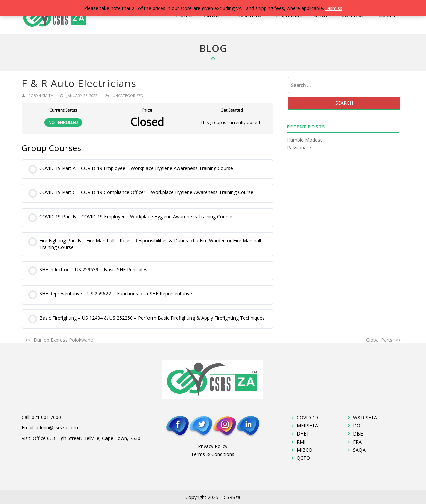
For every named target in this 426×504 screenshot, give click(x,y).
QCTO (303, 458)
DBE (358, 434)
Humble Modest (304, 140)
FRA (357, 442)
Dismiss (334, 8)
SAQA (359, 450)
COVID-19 (307, 418)
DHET (303, 434)
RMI (301, 442)
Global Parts (379, 340)
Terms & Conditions (213, 454)
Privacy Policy (213, 446)
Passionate (299, 148)
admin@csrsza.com (57, 428)
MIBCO (305, 450)
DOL (358, 426)
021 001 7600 (46, 417)
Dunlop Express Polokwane (63, 340)
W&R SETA (365, 418)
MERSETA (307, 426)
